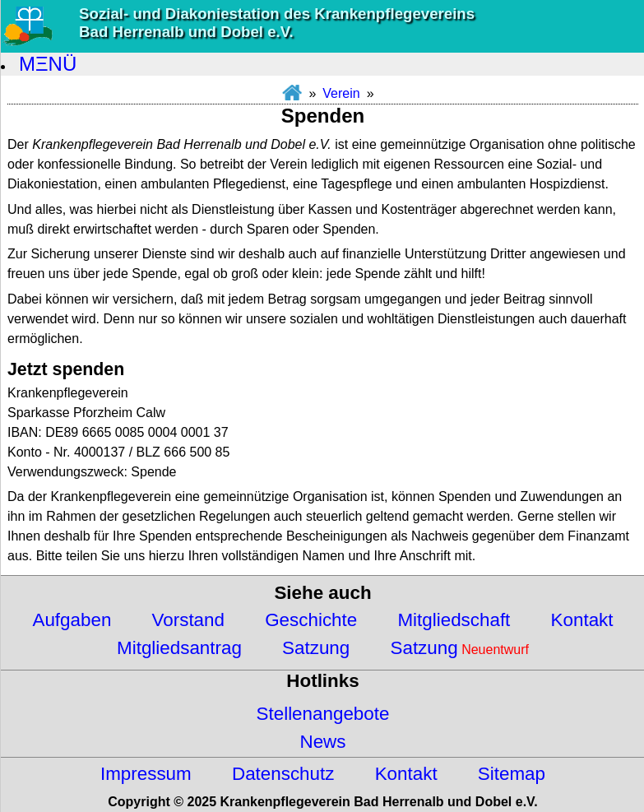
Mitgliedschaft (454, 620)
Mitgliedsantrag (179, 648)
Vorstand (188, 620)
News (323, 742)
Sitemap (512, 774)
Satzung (316, 648)
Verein (341, 93)
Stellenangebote (323, 714)
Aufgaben (72, 620)
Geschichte (311, 620)
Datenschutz (283, 774)
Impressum (146, 774)
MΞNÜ (48, 64)
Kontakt (582, 620)
